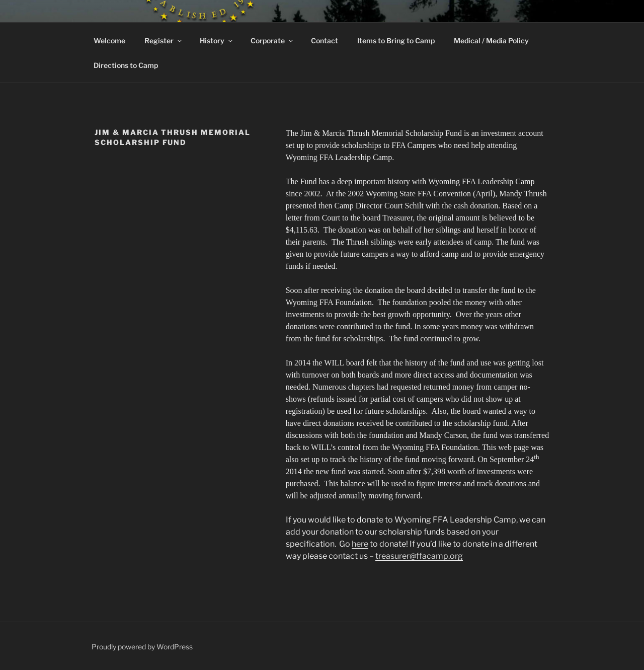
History (217, 41)
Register (164, 41)
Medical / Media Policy (491, 41)
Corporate (272, 41)
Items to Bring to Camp (396, 41)
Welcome (109, 41)
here (360, 544)
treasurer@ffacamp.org (419, 556)
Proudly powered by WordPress (142, 647)
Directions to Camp (126, 65)
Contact (325, 41)
